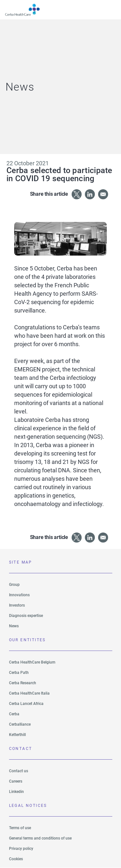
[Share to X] (77, 194)
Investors (17, 605)
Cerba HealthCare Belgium (32, 662)
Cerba (14, 714)
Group (14, 585)
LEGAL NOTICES (28, 806)
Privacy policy (21, 849)
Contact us (19, 771)
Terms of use (20, 828)
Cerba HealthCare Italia (29, 693)
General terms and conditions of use (40, 838)
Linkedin (16, 792)
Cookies (16, 859)
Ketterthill (17, 735)
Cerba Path (19, 673)
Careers (16, 781)
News (14, 626)
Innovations (19, 595)
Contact (21, 749)
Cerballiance (20, 724)
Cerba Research (23, 683)
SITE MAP (21, 562)
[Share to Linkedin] (90, 194)
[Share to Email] (103, 194)
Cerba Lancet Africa (26, 704)
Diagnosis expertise (26, 616)
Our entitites (27, 640)
